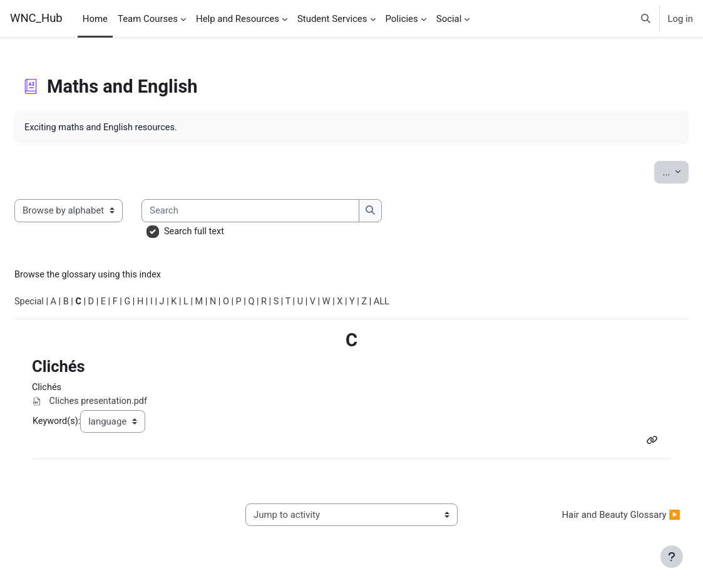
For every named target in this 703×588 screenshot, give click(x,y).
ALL (424, 304)
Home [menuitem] (95, 19)
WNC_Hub (36, 18)
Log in (680, 19)
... (645, 171)
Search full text (225, 232)
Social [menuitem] (449, 19)
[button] (646, 19)
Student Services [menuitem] (332, 19)
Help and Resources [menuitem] (238, 19)
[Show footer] (672, 557)
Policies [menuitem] (402, 19)
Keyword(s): (86, 424)
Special (59, 304)
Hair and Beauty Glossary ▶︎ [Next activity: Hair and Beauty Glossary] (591, 519)
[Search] (281, 211)
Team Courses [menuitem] (148, 19)
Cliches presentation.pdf (128, 405)
